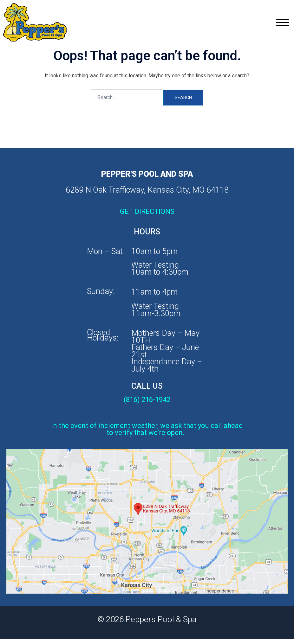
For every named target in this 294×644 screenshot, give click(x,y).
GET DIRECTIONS (147, 211)
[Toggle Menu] (283, 22)
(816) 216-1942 (147, 400)
